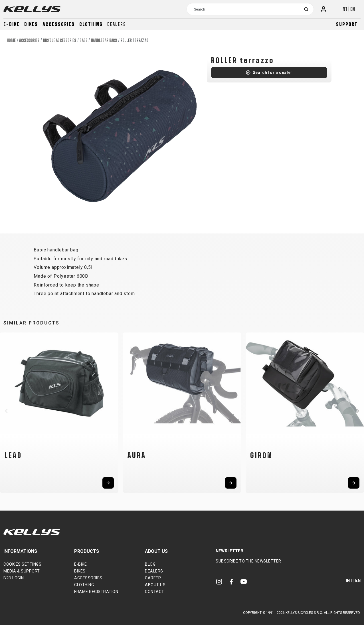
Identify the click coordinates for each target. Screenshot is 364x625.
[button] (6, 411)
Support (347, 24)
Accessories (59, 24)
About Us (155, 585)
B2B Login (14, 578)
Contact (155, 592)
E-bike (12, 24)
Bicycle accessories (60, 40)
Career (153, 578)
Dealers (117, 24)
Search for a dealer (273, 72)
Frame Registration (96, 592)
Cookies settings (22, 564)
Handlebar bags (104, 40)
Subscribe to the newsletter (248, 561)
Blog (150, 564)
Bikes (31, 24)
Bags (83, 40)
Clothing (91, 24)
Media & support (22, 571)
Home (11, 40)
